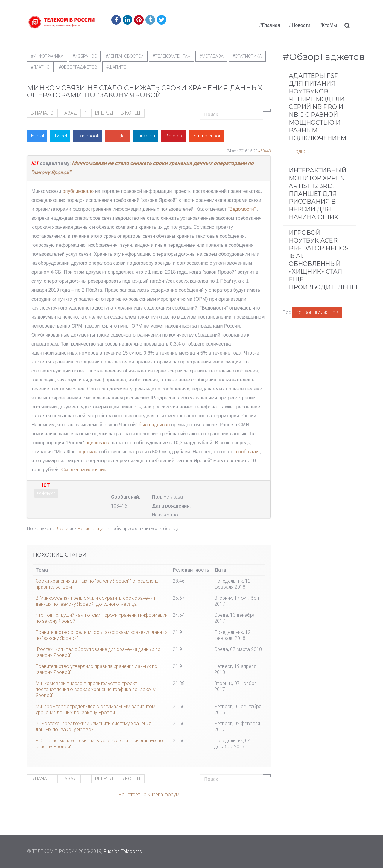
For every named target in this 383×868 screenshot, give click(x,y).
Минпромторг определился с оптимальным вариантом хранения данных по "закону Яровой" (95, 709)
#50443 (265, 151)
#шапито (116, 67)
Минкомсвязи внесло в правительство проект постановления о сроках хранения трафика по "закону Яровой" (96, 689)
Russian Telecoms (123, 851)
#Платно (40, 67)
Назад (69, 113)
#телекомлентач (171, 56)
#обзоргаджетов (78, 67)
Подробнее (305, 152)
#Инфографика (47, 56)
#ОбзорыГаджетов (317, 313)
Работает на (133, 794)
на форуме (46, 493)
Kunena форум (163, 794)
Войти (62, 529)
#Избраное (85, 56)
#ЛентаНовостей (125, 56)
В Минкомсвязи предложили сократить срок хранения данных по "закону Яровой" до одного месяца (95, 601)
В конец (131, 113)
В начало (42, 113)
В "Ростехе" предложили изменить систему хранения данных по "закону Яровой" (93, 727)
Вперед (104, 113)
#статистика (247, 56)
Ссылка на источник (84, 470)
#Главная (270, 25)
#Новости (300, 25)
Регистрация (92, 529)
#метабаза (211, 56)
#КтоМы (328, 25)
